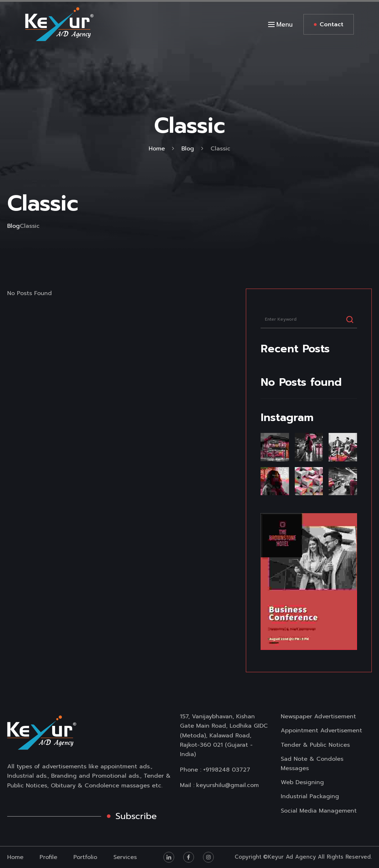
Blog (188, 149)
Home (157, 149)
